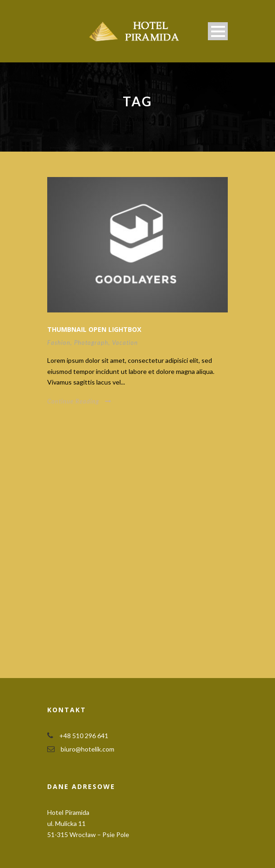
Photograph (91, 342)
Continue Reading (79, 401)
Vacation (125, 342)
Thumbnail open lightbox (94, 329)
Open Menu (218, 31)
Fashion (59, 342)
